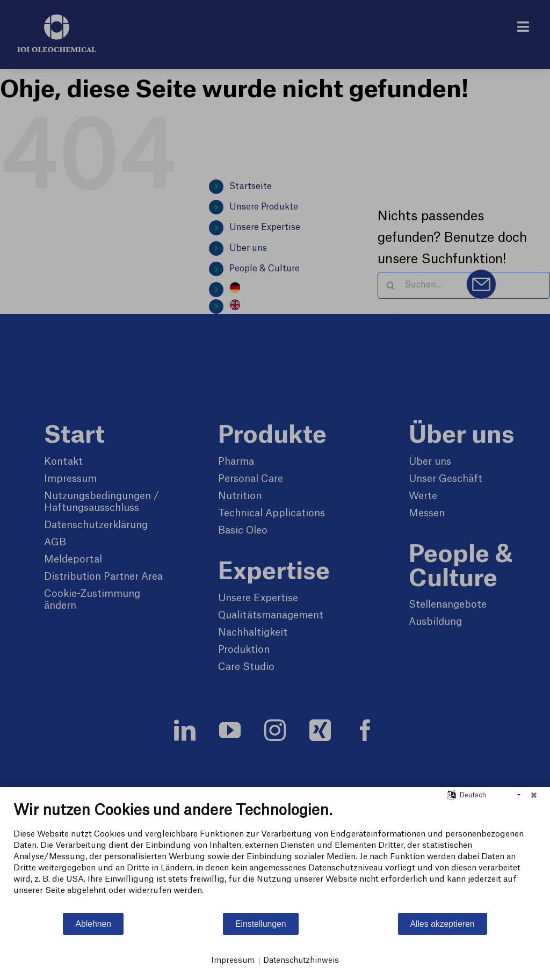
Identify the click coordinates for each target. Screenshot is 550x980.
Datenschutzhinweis (301, 961)
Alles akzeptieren (443, 924)
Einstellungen (261, 924)
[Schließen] (534, 795)
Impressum (233, 961)
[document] (275, 857)
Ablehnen (93, 924)
